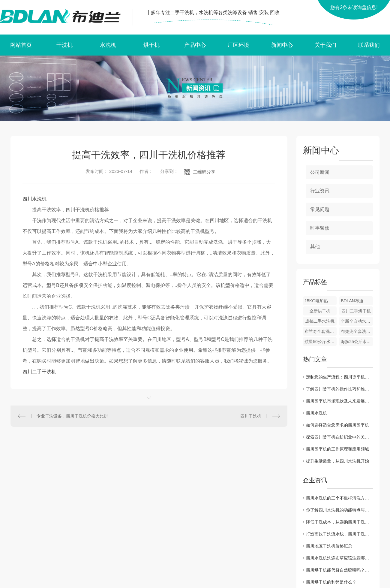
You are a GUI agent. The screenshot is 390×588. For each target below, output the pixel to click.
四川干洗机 (251, 416)
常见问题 (320, 209)
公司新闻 (320, 172)
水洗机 (108, 45)
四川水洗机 (34, 199)
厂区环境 (238, 45)
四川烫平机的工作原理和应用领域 (337, 449)
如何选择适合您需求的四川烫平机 (337, 425)
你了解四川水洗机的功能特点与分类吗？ (339, 510)
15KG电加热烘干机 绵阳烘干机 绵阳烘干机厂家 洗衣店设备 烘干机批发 (321, 301)
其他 (315, 247)
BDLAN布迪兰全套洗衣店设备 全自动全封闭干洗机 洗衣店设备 (357, 301)
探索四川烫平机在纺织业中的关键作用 (339, 437)
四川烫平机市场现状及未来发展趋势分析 (339, 401)
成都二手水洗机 (320, 321)
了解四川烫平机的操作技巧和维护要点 (339, 389)
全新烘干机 (320, 311)
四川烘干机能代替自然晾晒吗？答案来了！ (339, 570)
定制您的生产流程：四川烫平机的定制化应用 (339, 377)
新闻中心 (282, 45)
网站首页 (21, 45)
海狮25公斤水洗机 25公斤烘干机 (357, 342)
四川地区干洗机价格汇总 (329, 546)
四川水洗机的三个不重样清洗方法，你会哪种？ (339, 498)
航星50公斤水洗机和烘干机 (321, 342)
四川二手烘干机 (356, 311)
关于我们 (325, 45)
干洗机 (64, 45)
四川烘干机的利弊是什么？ (331, 582)
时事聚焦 (320, 228)
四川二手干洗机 (39, 372)
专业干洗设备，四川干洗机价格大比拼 (72, 416)
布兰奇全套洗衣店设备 (321, 331)
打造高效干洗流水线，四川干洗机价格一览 (339, 534)
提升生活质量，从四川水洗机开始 (337, 461)
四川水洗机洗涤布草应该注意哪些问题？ (339, 558)
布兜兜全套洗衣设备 (357, 331)
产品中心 (195, 45)
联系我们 (369, 45)
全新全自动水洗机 (357, 321)
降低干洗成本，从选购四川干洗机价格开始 (339, 522)
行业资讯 (320, 191)
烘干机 (151, 45)
